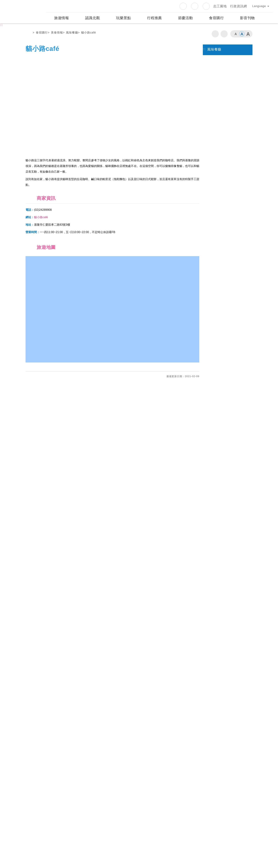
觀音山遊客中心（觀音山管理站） (111, 795)
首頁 (29, 33)
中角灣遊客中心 (154, 795)
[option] (112, 104)
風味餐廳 (72, 33)
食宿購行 (42, 33)
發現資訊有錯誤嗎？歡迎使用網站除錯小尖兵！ (55, 755)
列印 (215, 34)
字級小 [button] (236, 34)
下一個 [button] (193, 105)
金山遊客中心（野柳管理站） (163, 766)
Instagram (195, 6)
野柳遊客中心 (208, 766)
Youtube (206, 6)
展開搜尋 (268, 18)
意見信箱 (166, 828)
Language (259, 6)
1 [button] (109, 146)
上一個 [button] (32, 105)
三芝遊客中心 (97, 766)
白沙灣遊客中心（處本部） (51, 766)
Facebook (183, 6)
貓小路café (89, 33)
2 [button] (116, 146)
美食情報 (57, 33)
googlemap (74, 775)
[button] (139, 738)
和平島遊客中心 (43, 795)
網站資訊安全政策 (147, 828)
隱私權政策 (128, 828)
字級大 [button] (248, 34)
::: (43, 2)
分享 (224, 34)
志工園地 (220, 6)
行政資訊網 (238, 6)
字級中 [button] (242, 34)
